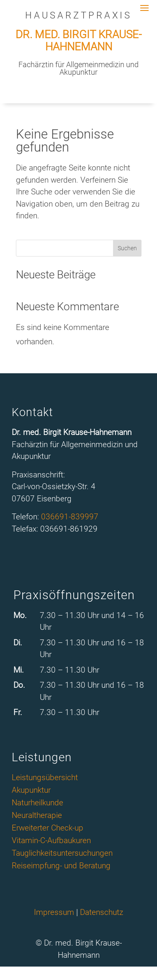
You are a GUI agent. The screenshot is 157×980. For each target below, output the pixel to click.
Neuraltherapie (37, 816)
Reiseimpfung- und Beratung (61, 867)
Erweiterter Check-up (48, 829)
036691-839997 (70, 517)
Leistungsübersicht (45, 778)
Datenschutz (102, 912)
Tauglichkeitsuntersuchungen (62, 854)
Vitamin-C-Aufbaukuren (51, 841)
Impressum (54, 912)
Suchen (127, 248)
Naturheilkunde (37, 804)
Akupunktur (31, 791)
